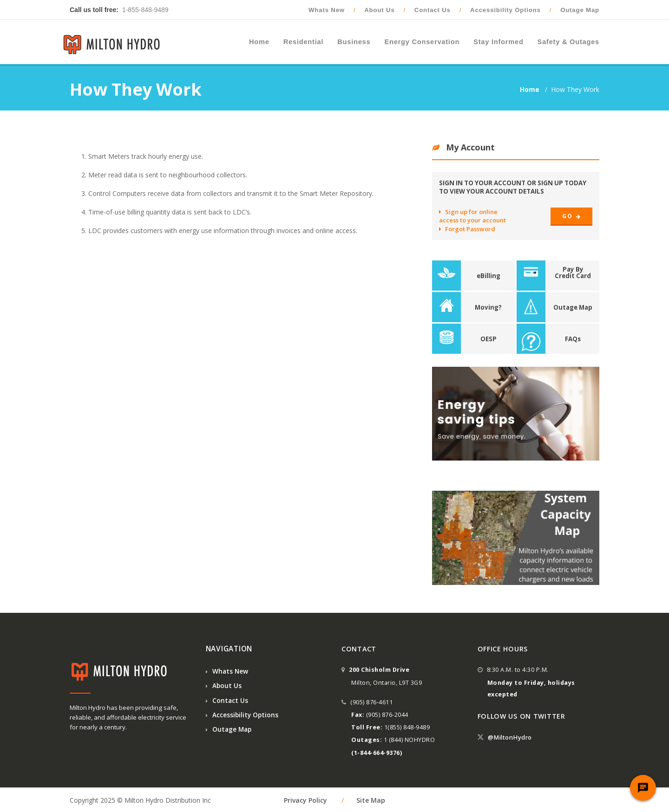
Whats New (327, 10)
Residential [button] (303, 42)
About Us (379, 10)
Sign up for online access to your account (472, 216)
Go (571, 216)
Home (531, 89)
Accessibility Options (505, 10)
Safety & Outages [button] (568, 42)
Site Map (371, 800)
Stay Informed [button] (498, 42)
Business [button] (354, 42)
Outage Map (580, 10)
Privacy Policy (305, 800)
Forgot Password (467, 229)
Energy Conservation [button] (422, 42)
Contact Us (433, 10)
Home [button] (259, 42)
